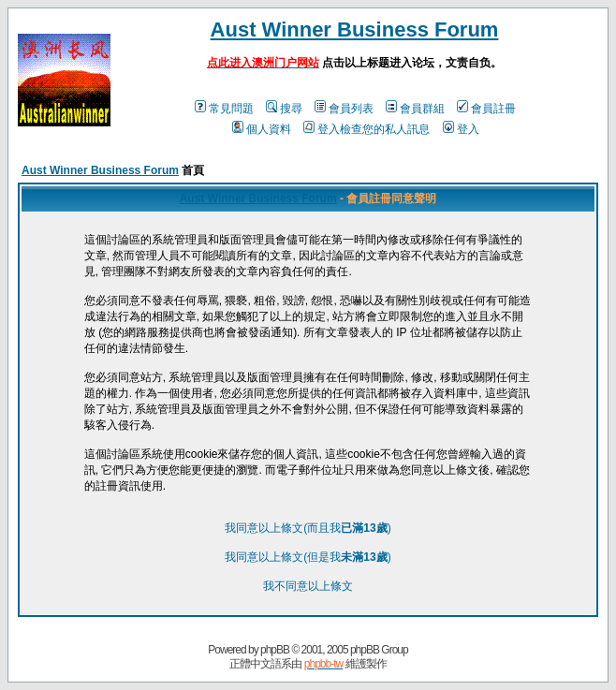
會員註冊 (486, 109)
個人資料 (262, 129)
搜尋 (284, 109)
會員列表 (344, 109)
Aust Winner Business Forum (355, 29)
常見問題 (224, 109)
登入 (461, 129)
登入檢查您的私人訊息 (367, 129)
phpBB (275, 650)
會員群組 (415, 109)
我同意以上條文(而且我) (308, 528)
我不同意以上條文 (308, 586)
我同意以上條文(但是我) (308, 557)
